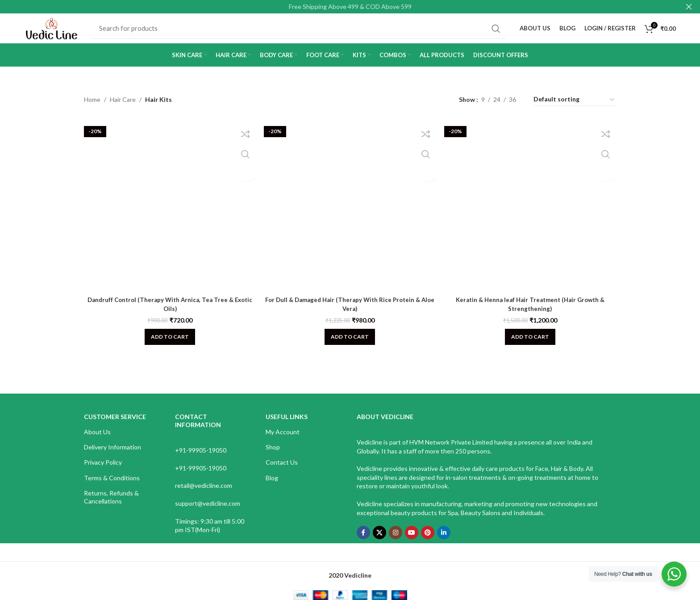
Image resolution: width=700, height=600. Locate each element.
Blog (272, 485)
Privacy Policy (103, 470)
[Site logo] (58, 31)
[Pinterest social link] (428, 541)
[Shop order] (574, 108)
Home (92, 107)
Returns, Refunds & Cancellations (111, 505)
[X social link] (379, 541)
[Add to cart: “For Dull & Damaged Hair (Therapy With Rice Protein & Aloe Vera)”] (350, 341)
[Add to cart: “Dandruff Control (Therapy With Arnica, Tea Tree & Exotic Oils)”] (168, 341)
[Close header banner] (689, 7)
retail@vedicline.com (204, 493)
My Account (283, 440)
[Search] (305, 33)
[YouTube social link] (412, 541)
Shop (273, 455)
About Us (97, 440)
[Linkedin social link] (444, 541)
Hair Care (123, 107)
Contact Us (282, 470)
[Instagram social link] (396, 541)
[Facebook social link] (363, 541)
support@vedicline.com (208, 511)
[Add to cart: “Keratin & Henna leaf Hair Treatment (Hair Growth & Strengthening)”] (532, 341)
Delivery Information (112, 455)
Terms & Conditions (112, 485)
